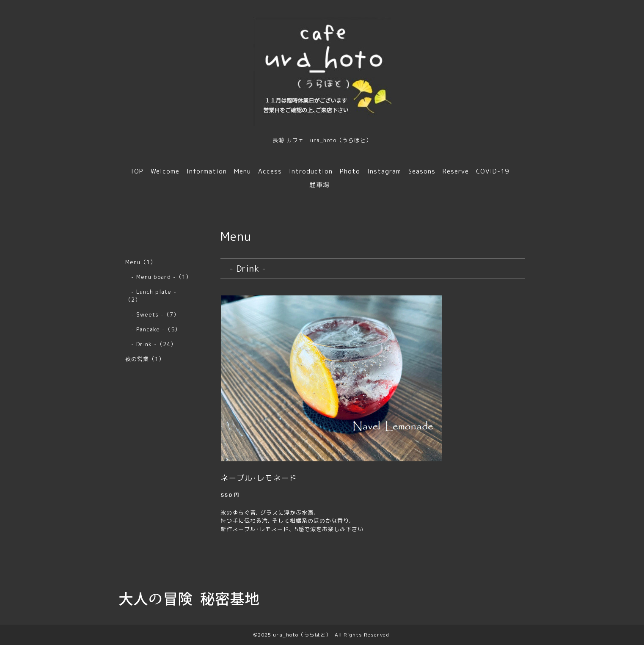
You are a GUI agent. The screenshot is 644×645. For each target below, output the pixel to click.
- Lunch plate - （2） (154, 296)
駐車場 (319, 185)
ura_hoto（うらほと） (302, 635)
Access (270, 171)
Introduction (311, 171)
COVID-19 (493, 171)
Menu (242, 171)
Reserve (456, 171)
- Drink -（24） (151, 344)
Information (207, 171)
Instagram (384, 171)
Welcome (165, 171)
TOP (137, 171)
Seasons (422, 171)
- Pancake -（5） (153, 329)
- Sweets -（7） (152, 314)
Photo (350, 171)
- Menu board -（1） (158, 277)
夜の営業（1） (145, 359)
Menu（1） (141, 262)
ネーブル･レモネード (259, 478)
